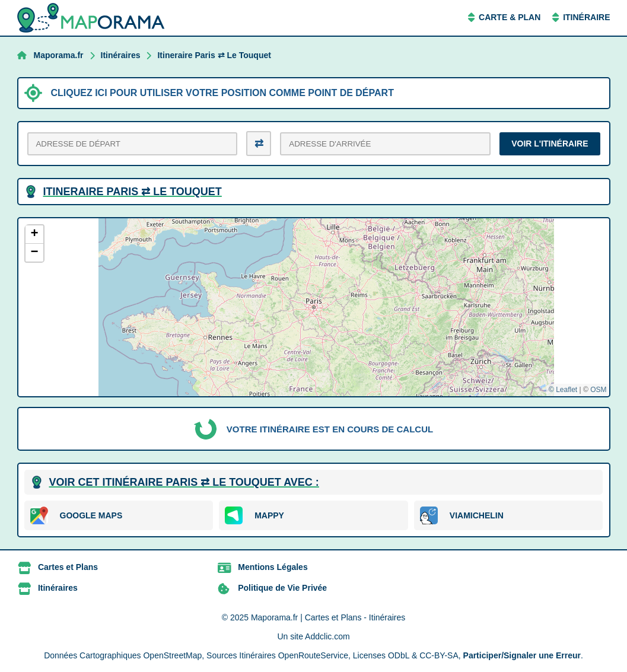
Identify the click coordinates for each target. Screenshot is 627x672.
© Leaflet (563, 390)
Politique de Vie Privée (282, 588)
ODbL (399, 655)
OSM (598, 390)
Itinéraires (121, 55)
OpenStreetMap (172, 655)
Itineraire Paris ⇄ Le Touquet (214, 55)
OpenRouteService (313, 655)
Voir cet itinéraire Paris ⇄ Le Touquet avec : (184, 482)
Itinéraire (586, 17)
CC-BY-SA (439, 655)
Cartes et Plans (68, 567)
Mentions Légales (273, 567)
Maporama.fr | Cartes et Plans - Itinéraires (328, 617)
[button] (34, 235)
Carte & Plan (510, 17)
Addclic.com (327, 636)
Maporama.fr (59, 55)
